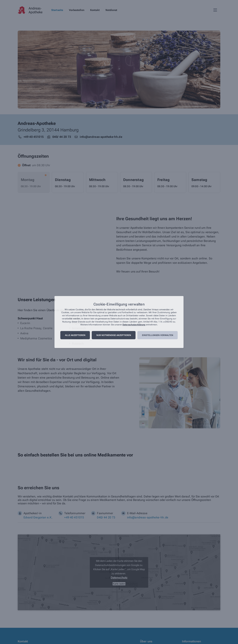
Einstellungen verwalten (158, 335)
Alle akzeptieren (75, 335)
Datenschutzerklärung (134, 325)
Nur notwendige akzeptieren (114, 335)
